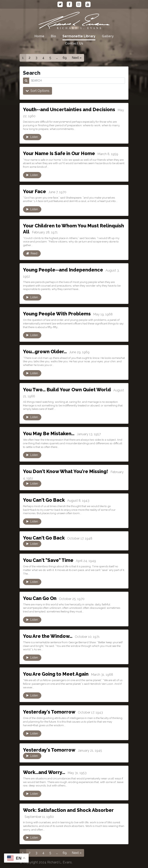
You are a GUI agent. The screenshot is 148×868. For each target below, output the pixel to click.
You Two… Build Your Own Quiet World (70, 389)
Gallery (108, 36)
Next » (77, 58)
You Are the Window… (49, 636)
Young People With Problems (59, 314)
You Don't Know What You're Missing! (68, 471)
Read (32, 253)
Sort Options (38, 91)
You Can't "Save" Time (50, 560)
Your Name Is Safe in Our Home (61, 153)
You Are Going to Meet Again (58, 674)
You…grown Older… (46, 351)
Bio (53, 36)
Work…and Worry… (45, 772)
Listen (32, 137)
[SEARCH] (77, 81)
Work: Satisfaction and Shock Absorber (71, 810)
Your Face (35, 191)
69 (65, 58)
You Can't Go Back (45, 500)
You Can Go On (41, 598)
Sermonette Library (79, 36)
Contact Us (74, 43)
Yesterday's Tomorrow (51, 712)
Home (39, 36)
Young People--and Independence (66, 270)
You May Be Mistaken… (50, 433)
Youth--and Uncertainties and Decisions (72, 109)
